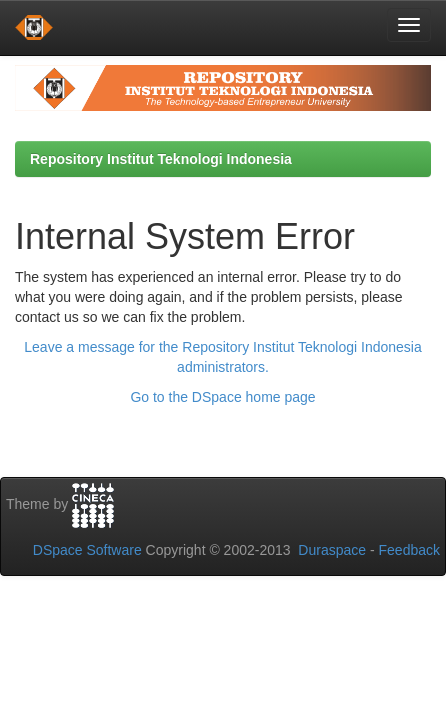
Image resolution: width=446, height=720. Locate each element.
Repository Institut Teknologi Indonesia (161, 159)
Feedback (409, 550)
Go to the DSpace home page (222, 397)
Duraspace (332, 550)
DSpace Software (87, 550)
